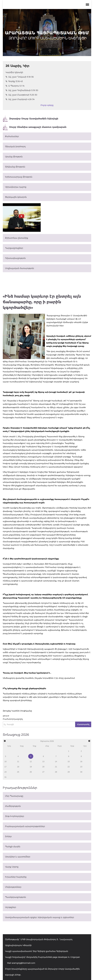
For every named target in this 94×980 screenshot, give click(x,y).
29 (69, 772)
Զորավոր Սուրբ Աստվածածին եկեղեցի (31, 119)
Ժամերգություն (13, 806)
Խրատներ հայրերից (16, 877)
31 (5, 777)
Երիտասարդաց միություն (19, 177)
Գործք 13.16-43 (14, 81)
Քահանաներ (12, 136)
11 (18, 762)
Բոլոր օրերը (47, 105)
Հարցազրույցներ (14, 248)
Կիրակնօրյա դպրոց (16, 187)
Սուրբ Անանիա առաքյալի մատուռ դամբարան (35, 127)
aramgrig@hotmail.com (23, 963)
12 (31, 762)
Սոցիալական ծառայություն (20, 268)
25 (18, 772)
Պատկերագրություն (16, 897)
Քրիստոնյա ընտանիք (17, 238)
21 (56, 767)
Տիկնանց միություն (15, 167)
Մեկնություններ (13, 887)
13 (43, 762)
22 (69, 767)
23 (81, 767)
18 (18, 767)
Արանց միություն (14, 157)
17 (5, 767)
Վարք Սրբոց (12, 867)
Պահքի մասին (13, 847)
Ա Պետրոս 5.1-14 (15, 86)
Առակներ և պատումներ (18, 857)
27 (43, 772)
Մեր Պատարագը (14, 796)
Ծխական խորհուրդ (15, 147)
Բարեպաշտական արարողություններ (25, 826)
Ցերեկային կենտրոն (16, 197)
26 (31, 772)
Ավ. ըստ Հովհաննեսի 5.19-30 (22, 90)
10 (5, 762)
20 (43, 767)
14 (56, 762)
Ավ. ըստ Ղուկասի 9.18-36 (20, 77)
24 (5, 772)
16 (81, 762)
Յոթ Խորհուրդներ (15, 816)
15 (69, 762)
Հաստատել (83, 724)
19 (31, 767)
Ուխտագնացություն (15, 258)
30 (81, 772)
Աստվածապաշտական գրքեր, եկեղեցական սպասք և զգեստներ (39, 917)
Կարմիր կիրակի (14, 72)
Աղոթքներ (11, 907)
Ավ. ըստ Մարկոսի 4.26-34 (20, 99)
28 (56, 772)
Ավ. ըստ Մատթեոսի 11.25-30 (21, 95)
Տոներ (8, 836)
